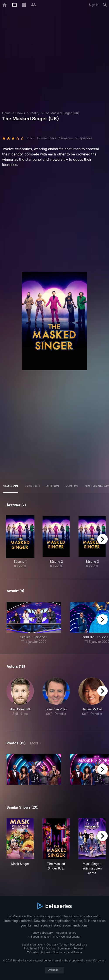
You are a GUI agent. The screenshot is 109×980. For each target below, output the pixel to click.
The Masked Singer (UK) (62, 113)
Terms (63, 945)
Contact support (71, 937)
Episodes (32, 486)
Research (79, 948)
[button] (20, 699)
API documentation (39, 937)
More (34, 743)
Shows (20, 113)
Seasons (11, 486)
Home (6, 113)
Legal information (33, 945)
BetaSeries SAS (34, 948)
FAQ (56, 937)
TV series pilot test (39, 952)
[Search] (105, 5)
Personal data (79, 945)
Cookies (51, 945)
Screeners (64, 948)
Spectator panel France (68, 952)
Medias (50, 948)
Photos (72, 486)
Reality (34, 113)
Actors (53, 486)
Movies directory (66, 933)
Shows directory (43, 933)
